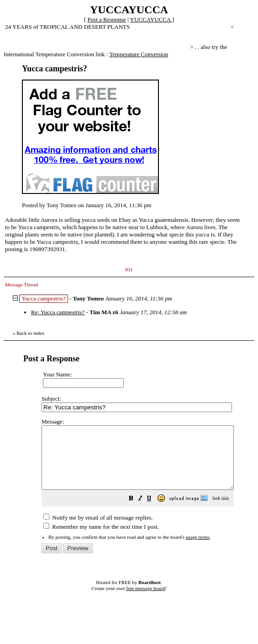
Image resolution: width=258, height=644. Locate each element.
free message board (145, 601)
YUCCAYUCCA (151, 19)
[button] (154, 512)
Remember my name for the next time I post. (101, 539)
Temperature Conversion (139, 54)
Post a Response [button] (107, 19)
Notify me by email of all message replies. (98, 530)
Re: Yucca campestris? (58, 312)
